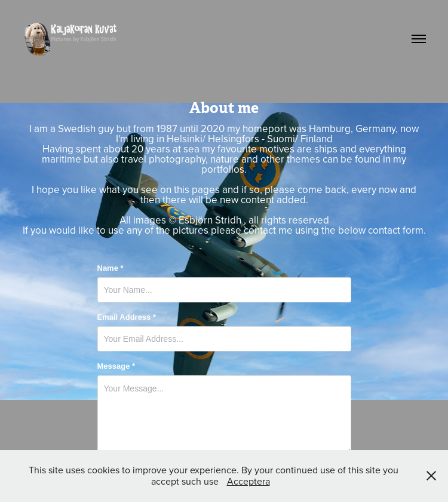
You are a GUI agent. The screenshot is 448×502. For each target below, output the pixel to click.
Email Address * (127, 317)
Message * (116, 366)
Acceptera (248, 481)
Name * (111, 268)
